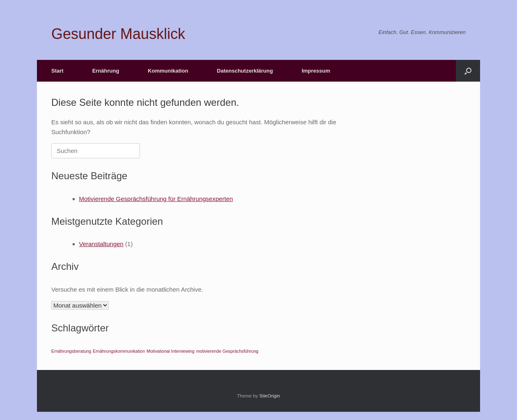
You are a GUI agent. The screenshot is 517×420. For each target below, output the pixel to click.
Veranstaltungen (101, 244)
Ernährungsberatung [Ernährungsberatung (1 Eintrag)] (71, 351)
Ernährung (106, 71)
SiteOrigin (270, 396)
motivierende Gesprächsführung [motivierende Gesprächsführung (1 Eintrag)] (227, 351)
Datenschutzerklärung (245, 71)
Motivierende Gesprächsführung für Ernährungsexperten (156, 199)
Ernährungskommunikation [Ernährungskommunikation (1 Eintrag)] (119, 351)
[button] (468, 71)
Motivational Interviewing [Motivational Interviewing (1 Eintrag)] (170, 351)
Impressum (316, 71)
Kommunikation (168, 71)
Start (57, 71)
